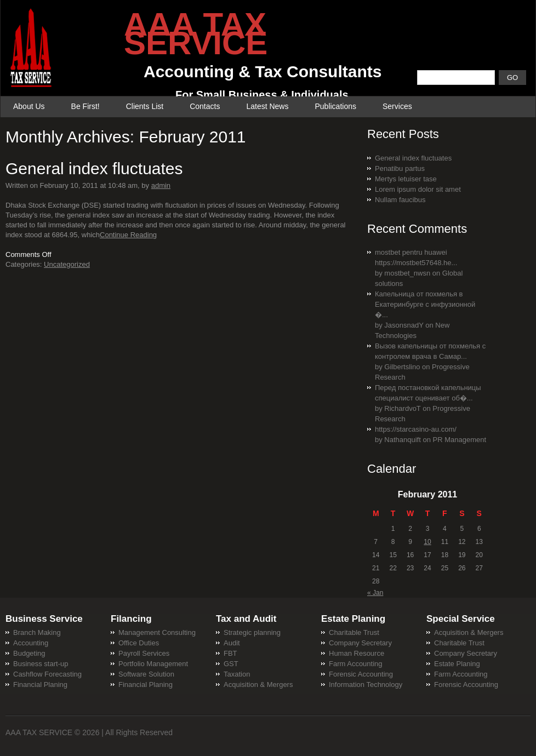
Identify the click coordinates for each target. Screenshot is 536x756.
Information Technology (366, 685)
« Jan (375, 593)
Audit (232, 643)
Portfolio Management (153, 664)
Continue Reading (128, 235)
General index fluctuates (94, 168)
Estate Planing (457, 664)
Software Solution (146, 674)
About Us (29, 106)
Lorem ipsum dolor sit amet (418, 189)
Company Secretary (360, 643)
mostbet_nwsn (407, 273)
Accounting (31, 643)
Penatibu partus (400, 168)
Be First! (85, 106)
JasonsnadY (404, 325)
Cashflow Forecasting (47, 674)
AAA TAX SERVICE (39, 732)
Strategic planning (252, 632)
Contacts (205, 106)
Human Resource (357, 653)
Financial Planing (40, 685)
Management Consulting (157, 632)
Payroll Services (144, 653)
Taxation (237, 674)
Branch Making (37, 632)
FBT (230, 653)
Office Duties (139, 643)
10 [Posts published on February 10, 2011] (427, 542)
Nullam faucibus (400, 200)
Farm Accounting (356, 664)
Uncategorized (67, 264)
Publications (335, 106)
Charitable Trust (354, 632)
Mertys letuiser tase (406, 179)
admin (161, 185)
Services (397, 106)
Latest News (267, 106)
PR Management (460, 440)
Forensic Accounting (361, 674)
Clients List (145, 106)
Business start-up (41, 664)
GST (231, 664)
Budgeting (29, 653)
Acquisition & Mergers (258, 685)
